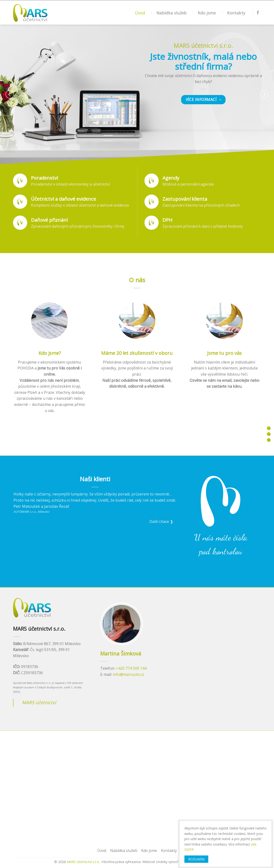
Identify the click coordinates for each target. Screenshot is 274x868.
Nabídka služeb (172, 13)
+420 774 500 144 (131, 668)
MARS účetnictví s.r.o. (83, 862)
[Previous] (10, 94)
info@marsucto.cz (128, 674)
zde (254, 844)
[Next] (264, 94)
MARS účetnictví (39, 702)
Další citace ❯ (161, 521)
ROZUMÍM (196, 859)
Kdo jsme (207, 13)
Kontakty (236, 13)
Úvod (140, 13)
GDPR (189, 849)
